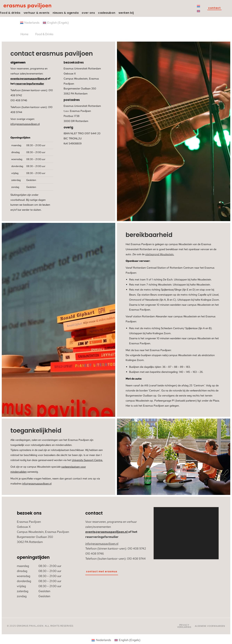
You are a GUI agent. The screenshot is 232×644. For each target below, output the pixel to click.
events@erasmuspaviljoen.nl (29, 79)
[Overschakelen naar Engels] (198, 11)
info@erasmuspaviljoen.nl (25, 124)
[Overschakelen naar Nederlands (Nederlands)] (30, 23)
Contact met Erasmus (102, 571)
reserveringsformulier (30, 84)
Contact (214, 8)
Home (24, 34)
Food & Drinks (44, 34)
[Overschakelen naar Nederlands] (198, 6)
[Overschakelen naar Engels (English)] (56, 23)
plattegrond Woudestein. (160, 254)
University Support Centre (87, 460)
